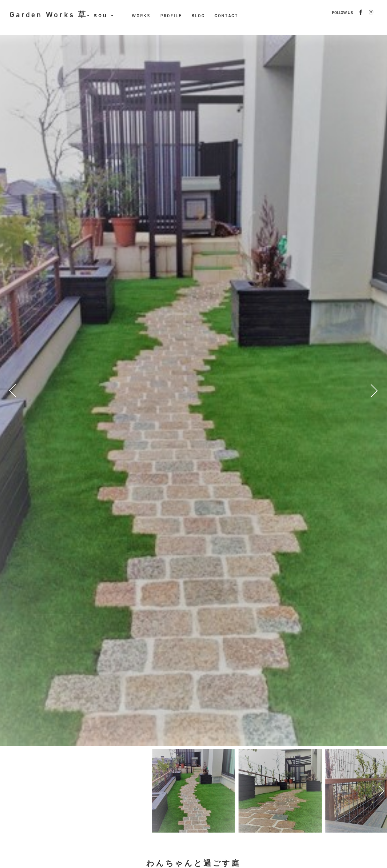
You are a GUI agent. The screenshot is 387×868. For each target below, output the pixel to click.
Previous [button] (14, 391)
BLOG (198, 16)
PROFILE (171, 16)
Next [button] (373, 391)
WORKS (141, 16)
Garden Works (62, 15)
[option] (193, 791)
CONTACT (226, 16)
